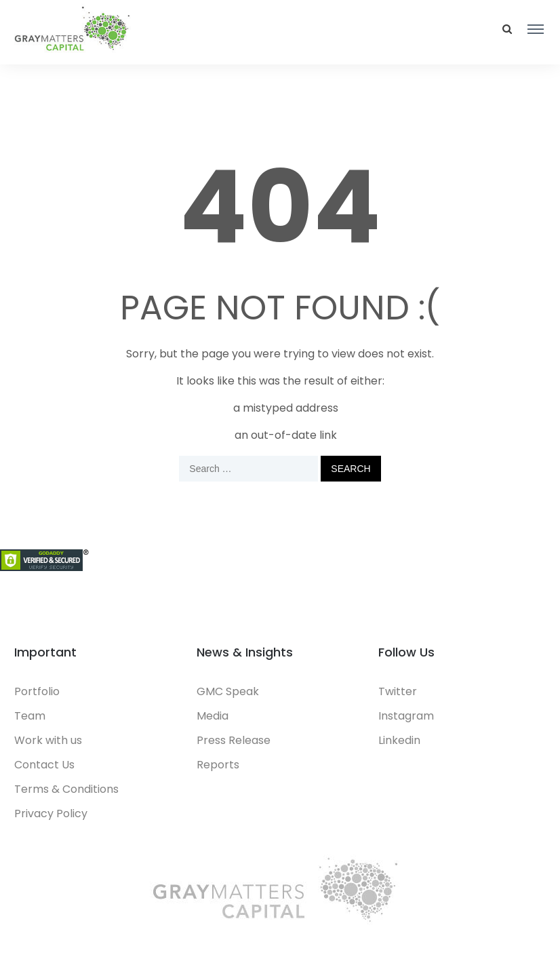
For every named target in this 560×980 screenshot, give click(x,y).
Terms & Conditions (66, 789)
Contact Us (44, 765)
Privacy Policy (51, 814)
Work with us (48, 740)
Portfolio (37, 691)
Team (30, 716)
